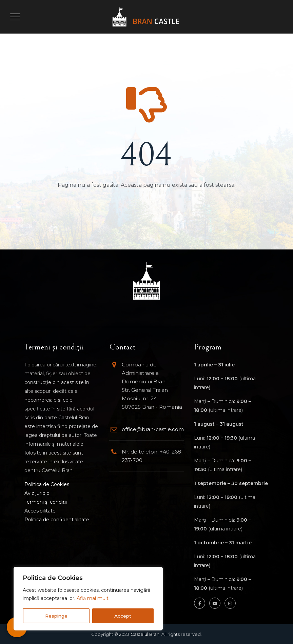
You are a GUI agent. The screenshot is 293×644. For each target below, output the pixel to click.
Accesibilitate (40, 511)
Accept (123, 616)
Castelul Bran (145, 634)
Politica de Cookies (47, 484)
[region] (88, 599)
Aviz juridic (37, 493)
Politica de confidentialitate (57, 520)
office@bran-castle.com (153, 429)
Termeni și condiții (46, 502)
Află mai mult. (93, 599)
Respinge (56, 616)
